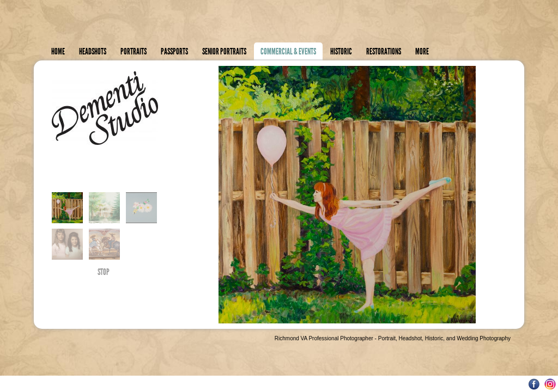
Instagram (550, 384)
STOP (104, 273)
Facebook (534, 384)
